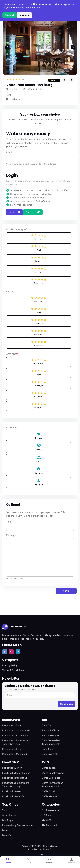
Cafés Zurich (49, 768)
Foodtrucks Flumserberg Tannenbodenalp (16, 785)
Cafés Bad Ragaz (51, 778)
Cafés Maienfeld (51, 796)
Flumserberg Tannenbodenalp (19, 825)
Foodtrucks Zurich (12, 768)
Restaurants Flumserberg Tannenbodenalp (16, 742)
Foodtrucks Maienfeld (14, 796)
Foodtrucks (50, 825)
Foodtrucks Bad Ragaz (15, 778)
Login (14, 212)
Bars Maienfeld (50, 754)
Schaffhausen (10, 815)
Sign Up (33, 212)
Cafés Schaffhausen (53, 773)
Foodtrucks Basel (12, 791)
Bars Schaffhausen (52, 730)
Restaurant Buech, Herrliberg (30, 85)
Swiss (9, 95)
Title (9, 522)
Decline (24, 15)
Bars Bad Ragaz (50, 735)
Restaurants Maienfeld (15, 754)
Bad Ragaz (8, 820)
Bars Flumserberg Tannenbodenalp (52, 742)
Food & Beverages (17, 229)
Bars (46, 815)
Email (10, 152)
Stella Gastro (14, 627)
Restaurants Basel (12, 749)
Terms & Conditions (13, 670)
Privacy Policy (10, 665)
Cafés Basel (48, 791)
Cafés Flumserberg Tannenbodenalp (52, 785)
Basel (5, 830)
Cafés (47, 820)
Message (11, 535)
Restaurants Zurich (13, 725)
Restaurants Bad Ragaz (15, 735)
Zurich (6, 810)
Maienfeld (8, 835)
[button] (71, 80)
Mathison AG (44, 849)
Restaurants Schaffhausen (17, 730)
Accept (9, 15)
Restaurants (51, 810)
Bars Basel (48, 749)
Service (11, 292)
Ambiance (12, 354)
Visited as (12, 428)
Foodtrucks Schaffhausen (16, 773)
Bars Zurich (48, 725)
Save (66, 591)
